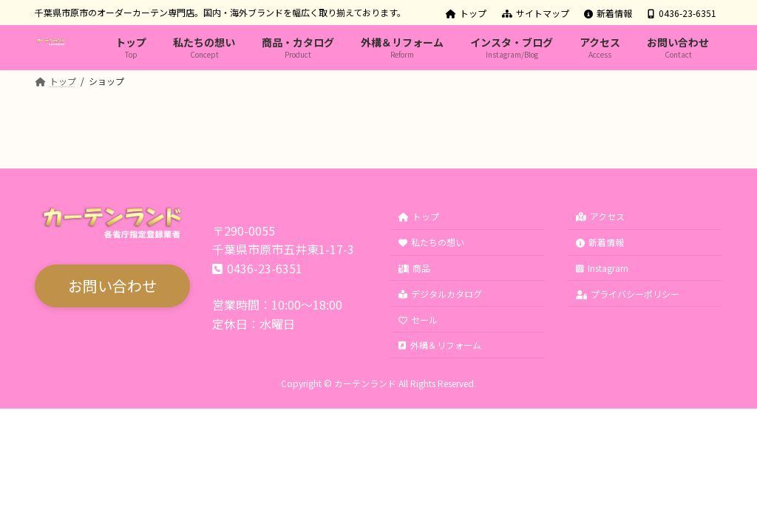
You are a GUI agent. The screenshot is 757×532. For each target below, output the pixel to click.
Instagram (602, 268)
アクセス (600, 217)
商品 (414, 268)
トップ (466, 13)
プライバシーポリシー (628, 294)
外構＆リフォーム (440, 345)
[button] (112, 287)
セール (418, 320)
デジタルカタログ (440, 294)
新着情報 (608, 13)
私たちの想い (431, 243)
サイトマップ (536, 13)
